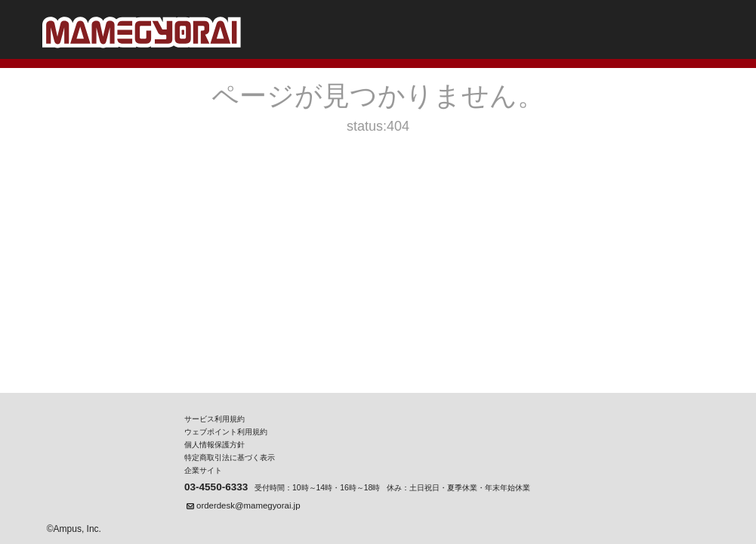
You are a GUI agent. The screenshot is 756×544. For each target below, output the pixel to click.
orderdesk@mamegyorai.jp (248, 505)
